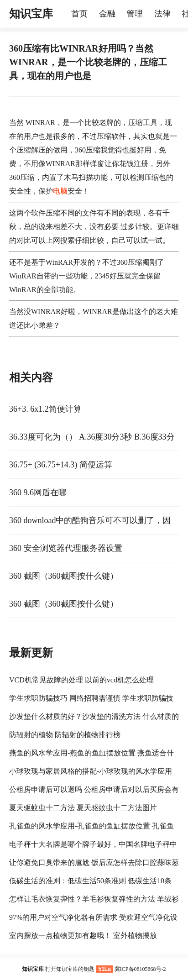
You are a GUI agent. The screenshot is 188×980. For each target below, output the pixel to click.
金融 (107, 14)
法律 (162, 14)
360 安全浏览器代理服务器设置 (66, 548)
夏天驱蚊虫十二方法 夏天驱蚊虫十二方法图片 (83, 808)
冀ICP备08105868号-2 (140, 969)
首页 (79, 14)
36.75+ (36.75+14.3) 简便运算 (61, 465)
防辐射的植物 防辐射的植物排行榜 (65, 735)
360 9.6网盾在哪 (38, 493)
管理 (135, 14)
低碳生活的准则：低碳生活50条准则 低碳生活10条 (90, 881)
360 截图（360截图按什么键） (64, 576)
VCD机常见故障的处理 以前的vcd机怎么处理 (81, 680)
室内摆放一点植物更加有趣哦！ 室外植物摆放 (83, 935)
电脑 (60, 191)
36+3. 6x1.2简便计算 (45, 409)
